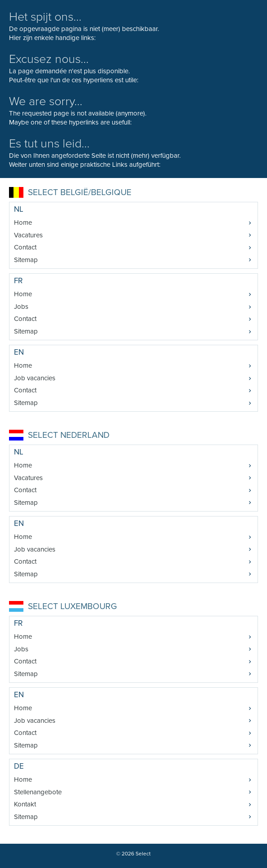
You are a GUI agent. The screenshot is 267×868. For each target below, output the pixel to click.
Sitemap (26, 260)
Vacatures (28, 235)
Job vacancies (35, 378)
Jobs (21, 307)
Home (23, 223)
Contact (25, 247)
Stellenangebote (38, 792)
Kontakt (25, 804)
